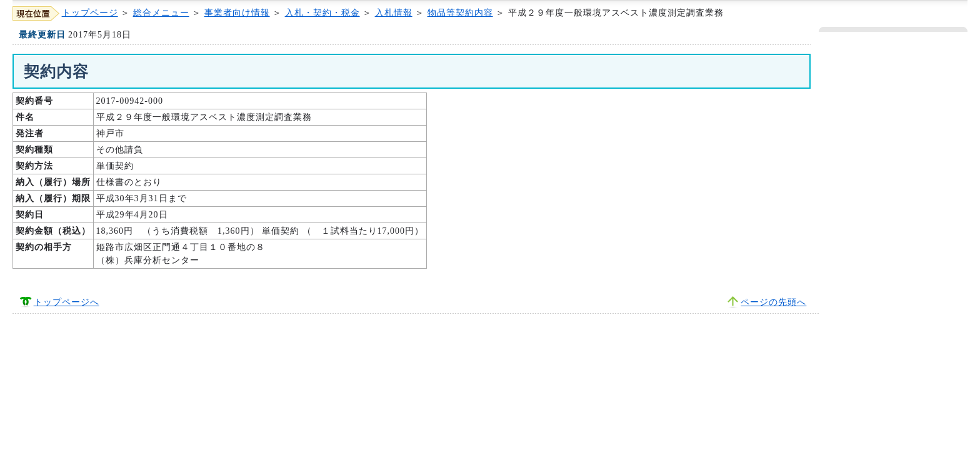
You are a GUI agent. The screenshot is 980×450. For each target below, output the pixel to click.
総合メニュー (161, 13)
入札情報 (394, 13)
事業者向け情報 (237, 13)
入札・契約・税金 (322, 13)
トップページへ (67, 302)
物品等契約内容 (460, 13)
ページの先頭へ (773, 302)
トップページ (90, 13)
